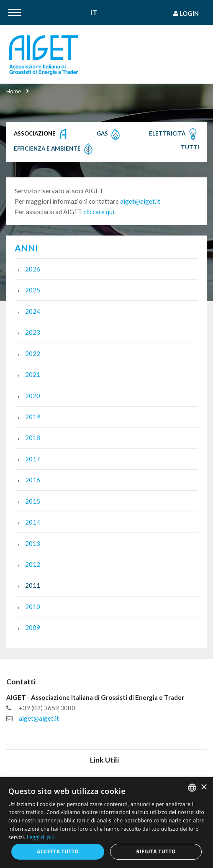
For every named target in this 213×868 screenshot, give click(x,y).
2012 (33, 564)
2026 (33, 269)
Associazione (42, 134)
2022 (33, 353)
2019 (33, 417)
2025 (33, 290)
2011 (33, 585)
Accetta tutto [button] (58, 851)
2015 (33, 501)
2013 (33, 543)
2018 (33, 438)
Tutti (190, 147)
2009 (33, 627)
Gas (109, 134)
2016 (33, 480)
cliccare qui (99, 212)
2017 (33, 459)
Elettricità (174, 134)
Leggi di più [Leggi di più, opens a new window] (41, 837)
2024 (33, 311)
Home (14, 91)
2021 (33, 374)
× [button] (204, 787)
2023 (33, 332)
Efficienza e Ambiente (54, 149)
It (94, 13)
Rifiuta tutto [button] (156, 851)
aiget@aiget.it (140, 201)
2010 (33, 607)
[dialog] (106, 823)
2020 (33, 396)
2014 (33, 522)
